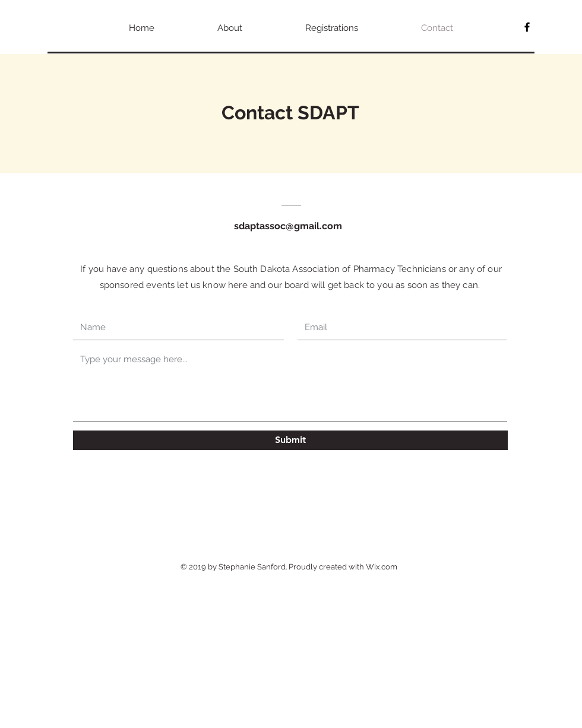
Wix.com (382, 567)
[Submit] (290, 440)
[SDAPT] (527, 27)
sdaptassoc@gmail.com (288, 226)
